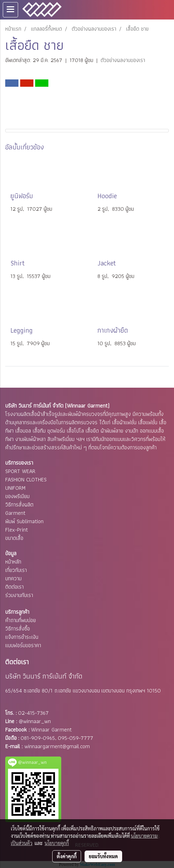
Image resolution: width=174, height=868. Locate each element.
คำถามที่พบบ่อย (21, 620)
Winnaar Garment (51, 730)
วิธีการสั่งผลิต (19, 505)
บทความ (13, 578)
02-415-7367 (33, 713)
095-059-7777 (76, 738)
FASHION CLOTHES (26, 479)
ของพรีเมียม (17, 496)
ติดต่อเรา (14, 587)
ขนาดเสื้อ (14, 538)
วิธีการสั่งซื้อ (18, 629)
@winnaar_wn (35, 721)
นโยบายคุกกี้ (57, 843)
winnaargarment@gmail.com (57, 746)
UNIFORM (15, 488)
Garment (15, 513)
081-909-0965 (38, 738)
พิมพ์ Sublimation (24, 521)
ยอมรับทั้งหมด (103, 856)
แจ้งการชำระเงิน (22, 637)
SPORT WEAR (20, 471)
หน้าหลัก (13, 562)
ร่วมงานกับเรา (19, 595)
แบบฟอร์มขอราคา (23, 645)
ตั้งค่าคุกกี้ (67, 856)
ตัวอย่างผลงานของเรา (123, 60)
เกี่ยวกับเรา (16, 570)
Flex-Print (17, 530)
